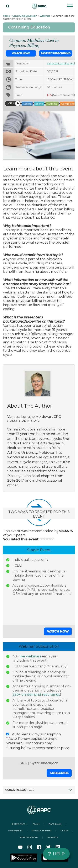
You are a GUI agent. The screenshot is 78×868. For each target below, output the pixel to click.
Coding (27, 104)
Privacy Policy (15, 831)
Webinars (45, 16)
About (36, 824)
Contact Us (53, 837)
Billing (39, 104)
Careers (65, 831)
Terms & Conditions (41, 831)
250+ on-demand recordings (36, 695)
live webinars (30, 656)
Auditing (52, 104)
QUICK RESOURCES (38, 790)
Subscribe (59, 773)
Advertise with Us (29, 837)
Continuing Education (25, 16)
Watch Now (21, 53)
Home (6, 16)
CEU (10, 104)
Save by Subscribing (56, 53)
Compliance (68, 104)
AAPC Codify (55, 824)
